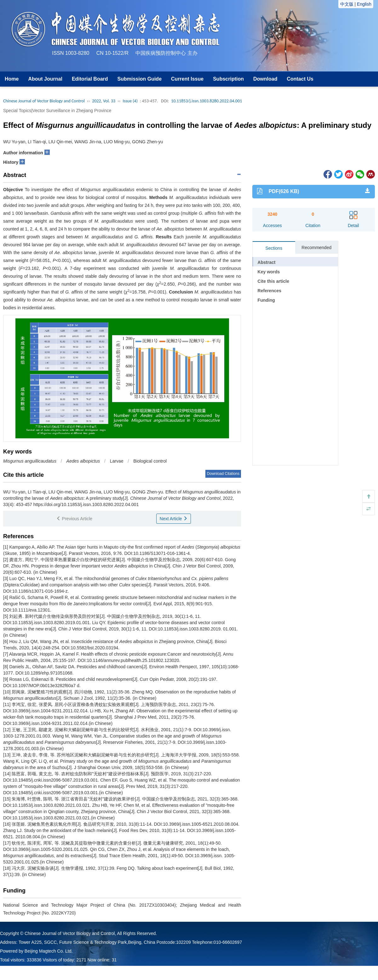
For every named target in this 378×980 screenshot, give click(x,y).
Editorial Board (90, 79)
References (270, 291)
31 (114, 960)
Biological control (150, 461)
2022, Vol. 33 (104, 101)
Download (265, 79)
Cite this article (273, 281)
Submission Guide (140, 79)
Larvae (117, 461)
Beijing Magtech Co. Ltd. (49, 951)
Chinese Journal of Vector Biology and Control (44, 101)
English (364, 4)
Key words (269, 272)
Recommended (316, 248)
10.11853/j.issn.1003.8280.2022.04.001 (206, 101)
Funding (266, 300)
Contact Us (300, 79)
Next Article (174, 519)
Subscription (228, 79)
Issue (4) (130, 101)
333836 (34, 960)
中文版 (347, 4)
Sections (274, 248)
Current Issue (187, 79)
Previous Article (74, 519)
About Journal (45, 79)
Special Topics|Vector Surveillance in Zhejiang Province (57, 111)
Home (12, 79)
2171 (81, 960)
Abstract (267, 262)
